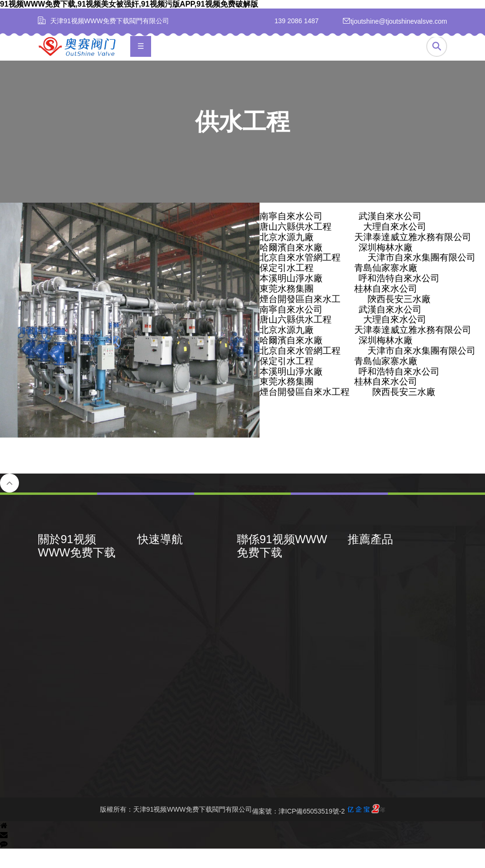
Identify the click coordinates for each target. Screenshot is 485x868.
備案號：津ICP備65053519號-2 (319, 829)
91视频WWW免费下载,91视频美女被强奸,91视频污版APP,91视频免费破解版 (129, 4)
